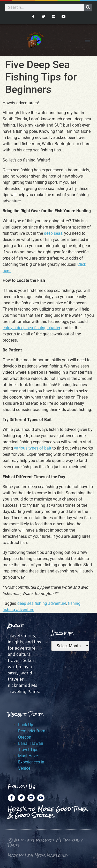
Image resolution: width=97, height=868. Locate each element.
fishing (74, 603)
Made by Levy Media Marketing (38, 855)
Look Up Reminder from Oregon (32, 731)
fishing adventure (18, 610)
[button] (88, 40)
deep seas (53, 233)
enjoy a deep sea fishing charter (31, 328)
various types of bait (33, 448)
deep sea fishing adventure (42, 603)
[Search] (88, 8)
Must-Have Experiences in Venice (31, 762)
